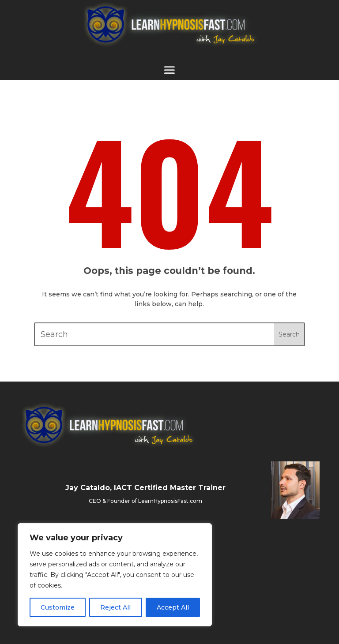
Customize (58, 607)
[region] (115, 575)
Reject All (115, 607)
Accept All (173, 607)
